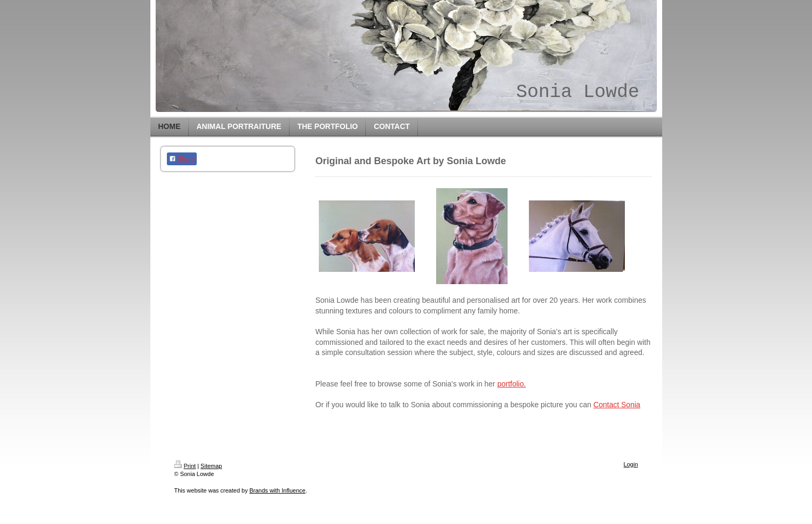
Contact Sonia (617, 405)
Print (185, 466)
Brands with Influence (278, 490)
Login (631, 464)
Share (182, 159)
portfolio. (512, 384)
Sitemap (211, 466)
